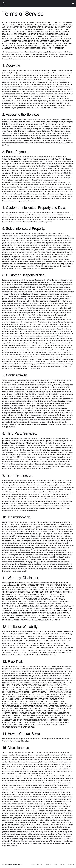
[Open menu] (73, 3)
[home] (3, 3)
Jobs (42, 864)
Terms (56, 864)
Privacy (49, 864)
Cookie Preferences (67, 864)
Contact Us (35, 864)
